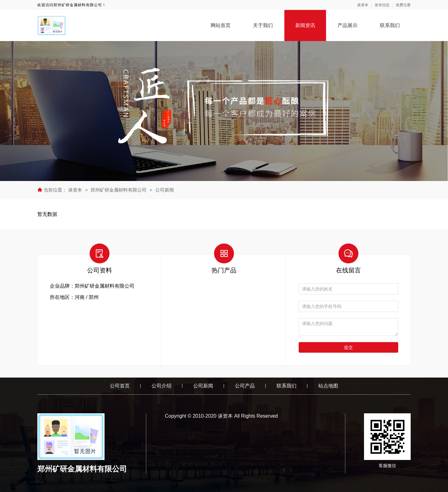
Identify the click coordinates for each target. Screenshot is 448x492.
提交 (348, 347)
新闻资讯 (305, 25)
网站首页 (221, 25)
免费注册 (403, 5)
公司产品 (245, 386)
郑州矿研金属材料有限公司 (119, 190)
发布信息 (382, 5)
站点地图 (328, 386)
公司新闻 (165, 190)
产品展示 (348, 25)
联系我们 (390, 25)
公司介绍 (161, 386)
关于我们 (263, 25)
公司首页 (120, 386)
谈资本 (363, 5)
